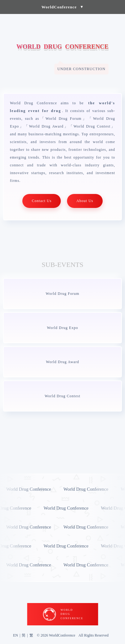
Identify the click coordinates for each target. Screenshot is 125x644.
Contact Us (42, 201)
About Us (85, 201)
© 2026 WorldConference (56, 635)
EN (16, 635)
